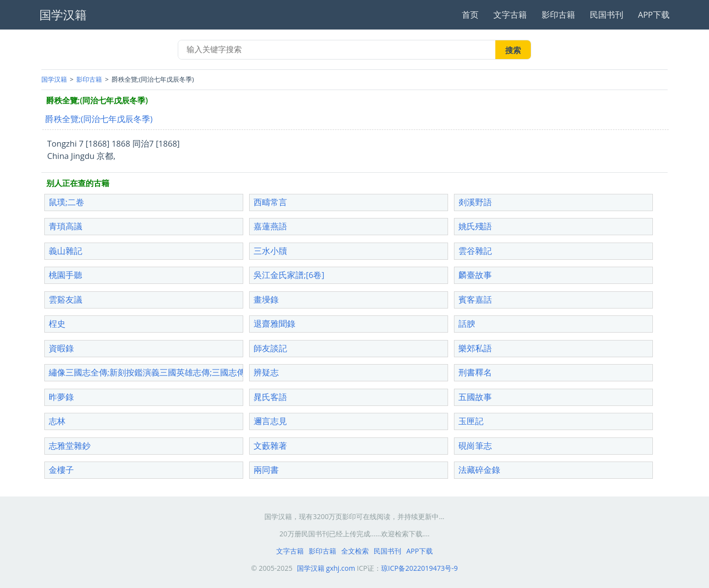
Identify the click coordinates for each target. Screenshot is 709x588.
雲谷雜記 (475, 251)
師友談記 (270, 348)
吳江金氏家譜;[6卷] (289, 275)
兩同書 (266, 470)
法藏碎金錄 (479, 470)
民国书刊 (607, 15)
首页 (470, 15)
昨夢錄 (61, 397)
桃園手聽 (65, 275)
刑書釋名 (475, 372)
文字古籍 (510, 15)
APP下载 (654, 15)
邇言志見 (270, 421)
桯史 (57, 324)
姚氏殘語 (475, 226)
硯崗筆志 (475, 446)
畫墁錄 (266, 299)
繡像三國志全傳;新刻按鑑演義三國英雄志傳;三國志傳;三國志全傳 (169, 372)
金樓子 (61, 470)
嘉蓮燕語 (270, 226)
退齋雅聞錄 (274, 324)
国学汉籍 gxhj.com (326, 568)
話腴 (467, 324)
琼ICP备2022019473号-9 (419, 568)
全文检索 (355, 551)
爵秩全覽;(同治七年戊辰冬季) (99, 119)
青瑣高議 (65, 226)
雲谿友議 (65, 299)
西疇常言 (270, 202)
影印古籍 (558, 15)
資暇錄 (61, 348)
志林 (57, 421)
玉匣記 (471, 421)
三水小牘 (270, 251)
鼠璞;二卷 (66, 202)
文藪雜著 (270, 446)
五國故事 (475, 397)
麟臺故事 (475, 275)
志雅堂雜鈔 (70, 446)
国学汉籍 (54, 79)
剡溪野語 (475, 202)
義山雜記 (65, 251)
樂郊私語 (475, 348)
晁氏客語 (270, 397)
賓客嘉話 (475, 299)
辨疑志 (266, 372)
